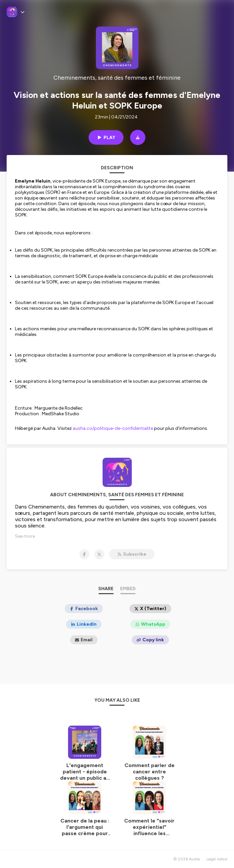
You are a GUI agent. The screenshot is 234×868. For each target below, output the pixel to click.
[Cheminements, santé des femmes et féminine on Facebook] (84, 554)
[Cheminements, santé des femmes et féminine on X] (99, 554)
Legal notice (217, 859)
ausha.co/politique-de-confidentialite (113, 428)
